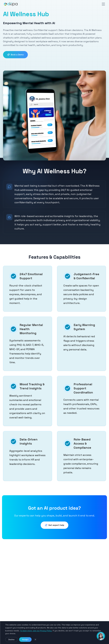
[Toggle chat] (101, 636)
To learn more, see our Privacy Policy (36, 631)
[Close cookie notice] (35, 640)
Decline (11, 640)
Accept (25, 640)
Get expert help (54, 525)
